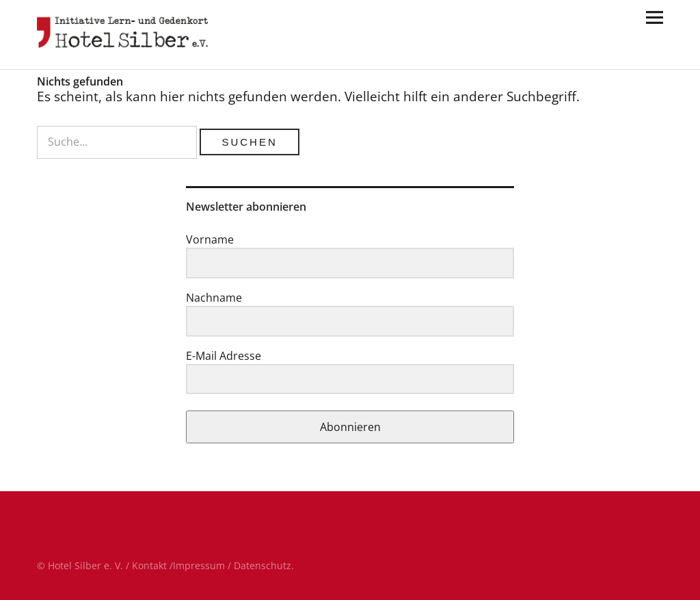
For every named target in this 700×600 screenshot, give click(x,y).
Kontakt (149, 565)
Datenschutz (262, 565)
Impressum (199, 565)
